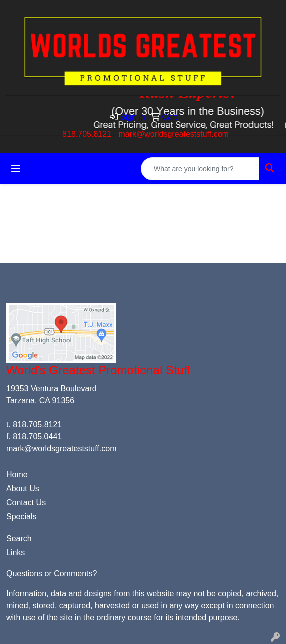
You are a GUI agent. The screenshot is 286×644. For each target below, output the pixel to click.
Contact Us (26, 503)
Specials (21, 517)
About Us (23, 489)
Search (19, 539)
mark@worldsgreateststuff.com (173, 134)
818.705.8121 (87, 134)
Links (15, 553)
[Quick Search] (200, 169)
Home (17, 474)
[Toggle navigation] (16, 169)
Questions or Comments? (51, 574)
